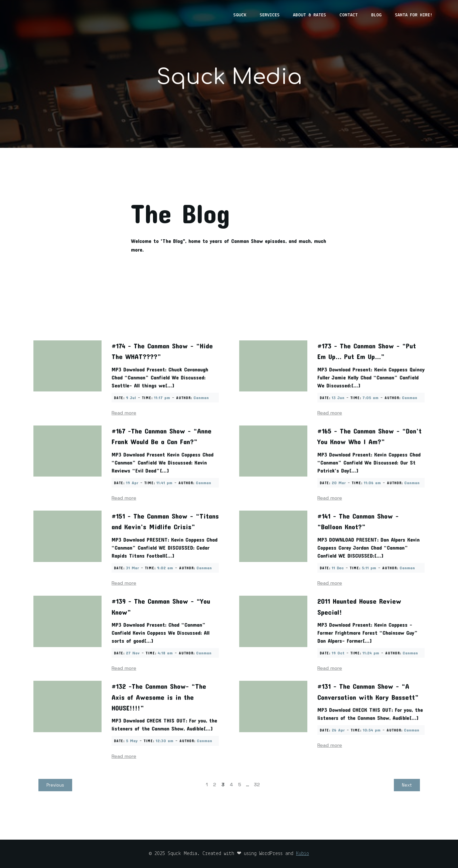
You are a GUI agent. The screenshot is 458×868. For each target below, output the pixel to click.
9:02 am (165, 568)
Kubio (302, 854)
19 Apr (132, 483)
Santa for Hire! (414, 15)
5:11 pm (369, 568)
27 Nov (133, 653)
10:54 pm (372, 730)
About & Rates (310, 15)
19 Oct (338, 653)
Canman (201, 397)
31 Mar (132, 568)
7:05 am (370, 397)
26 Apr (338, 730)
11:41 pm (164, 483)
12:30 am (165, 741)
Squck (240, 15)
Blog (376, 15)
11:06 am (372, 483)
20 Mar (339, 483)
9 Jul (131, 397)
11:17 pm (162, 397)
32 (257, 785)
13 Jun (338, 397)
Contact (349, 15)
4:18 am (165, 653)
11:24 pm (371, 653)
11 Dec (338, 568)
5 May (132, 741)
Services (270, 15)
